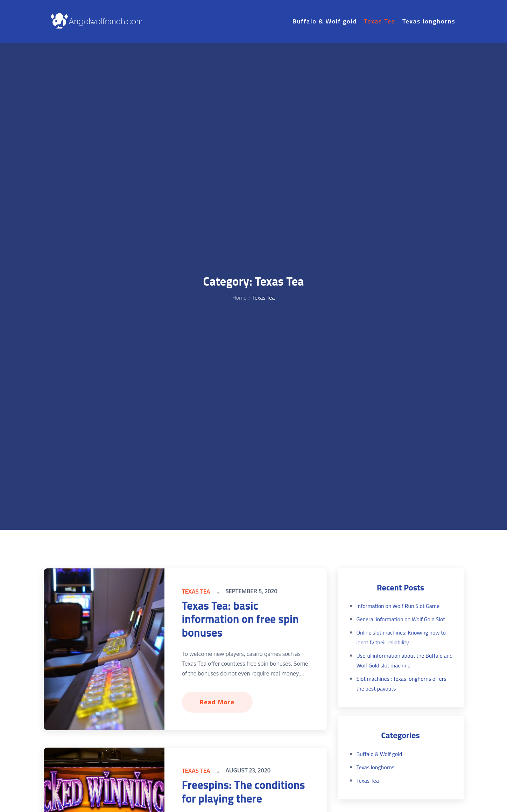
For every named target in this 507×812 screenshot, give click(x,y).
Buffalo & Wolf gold (325, 21)
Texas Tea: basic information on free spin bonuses (240, 619)
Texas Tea (380, 21)
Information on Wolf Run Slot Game (398, 606)
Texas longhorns (429, 21)
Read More (217, 702)
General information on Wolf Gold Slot (401, 619)
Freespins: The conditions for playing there (244, 791)
